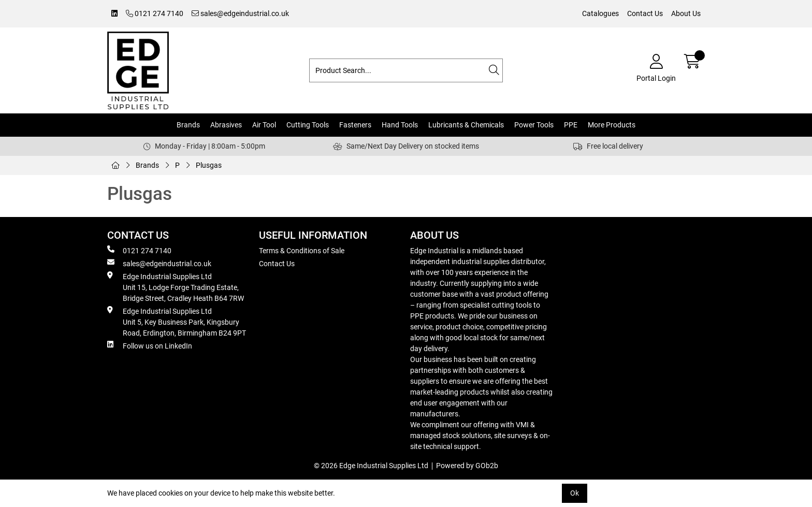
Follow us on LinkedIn (150, 345)
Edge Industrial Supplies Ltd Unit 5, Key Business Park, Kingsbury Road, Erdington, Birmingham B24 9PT (177, 322)
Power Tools (534, 125)
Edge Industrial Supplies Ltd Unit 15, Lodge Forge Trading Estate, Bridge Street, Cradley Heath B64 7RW (176, 287)
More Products (612, 125)
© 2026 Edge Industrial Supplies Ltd (371, 466)
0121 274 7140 (155, 13)
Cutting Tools (308, 125)
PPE (571, 125)
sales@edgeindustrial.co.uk (240, 13)
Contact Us (645, 13)
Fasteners (355, 125)
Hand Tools (400, 125)
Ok (575, 493)
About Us (686, 13)
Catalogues (600, 13)
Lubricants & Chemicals (466, 125)
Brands (188, 125)
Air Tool (264, 125)
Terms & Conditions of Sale (302, 251)
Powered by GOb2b (467, 466)
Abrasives (226, 125)
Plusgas (209, 165)
